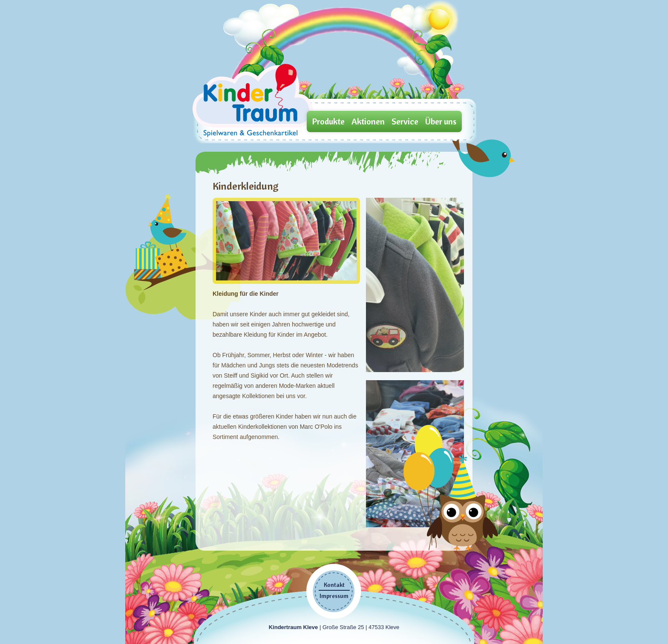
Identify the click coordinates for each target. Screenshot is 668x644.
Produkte (328, 121)
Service (405, 121)
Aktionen (368, 121)
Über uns (441, 121)
